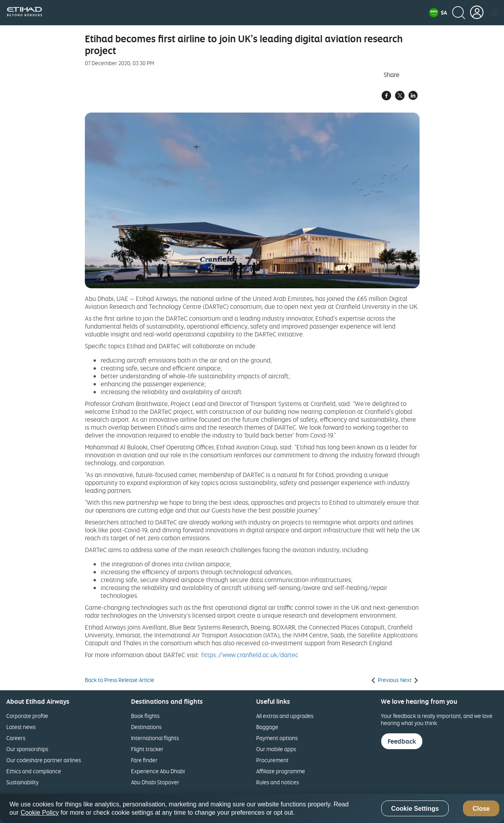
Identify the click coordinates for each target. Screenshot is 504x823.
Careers (16, 738)
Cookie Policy (40, 813)
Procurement (272, 760)
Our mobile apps (276, 749)
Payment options (277, 738)
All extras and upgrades (285, 716)
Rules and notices (277, 782)
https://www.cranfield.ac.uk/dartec (250, 655)
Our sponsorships (27, 749)
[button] (438, 13)
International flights (155, 738)
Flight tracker (147, 749)
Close (481, 809)
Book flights (145, 716)
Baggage (267, 727)
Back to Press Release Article (120, 680)
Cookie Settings (415, 809)
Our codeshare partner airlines (44, 760)
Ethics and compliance (34, 771)
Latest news (21, 727)
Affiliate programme (281, 771)
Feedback (402, 741)
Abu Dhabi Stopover (155, 782)
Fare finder (144, 760)
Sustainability (22, 782)
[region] (252, 808)
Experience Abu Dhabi (158, 771)
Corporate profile (27, 716)
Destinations (146, 727)
